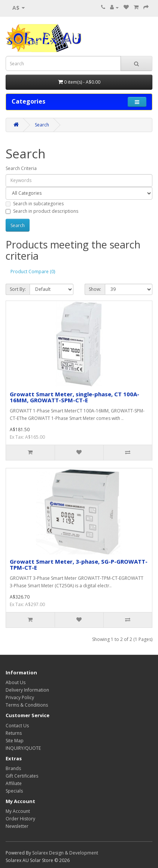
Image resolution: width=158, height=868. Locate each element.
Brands (13, 768)
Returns (14, 733)
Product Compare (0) (33, 272)
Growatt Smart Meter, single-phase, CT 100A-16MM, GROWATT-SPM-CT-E (75, 397)
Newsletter (17, 826)
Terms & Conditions (27, 705)
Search (42, 125)
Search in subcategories (35, 204)
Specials (14, 791)
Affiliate (14, 783)
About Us (16, 682)
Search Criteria (21, 168)
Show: (95, 289)
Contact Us (17, 726)
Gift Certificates (22, 776)
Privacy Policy (20, 697)
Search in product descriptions (42, 211)
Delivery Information (27, 690)
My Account (18, 811)
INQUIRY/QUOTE (23, 748)
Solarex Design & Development (65, 853)
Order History (20, 819)
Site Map (15, 741)
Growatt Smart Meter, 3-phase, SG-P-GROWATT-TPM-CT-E (79, 565)
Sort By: (18, 289)
